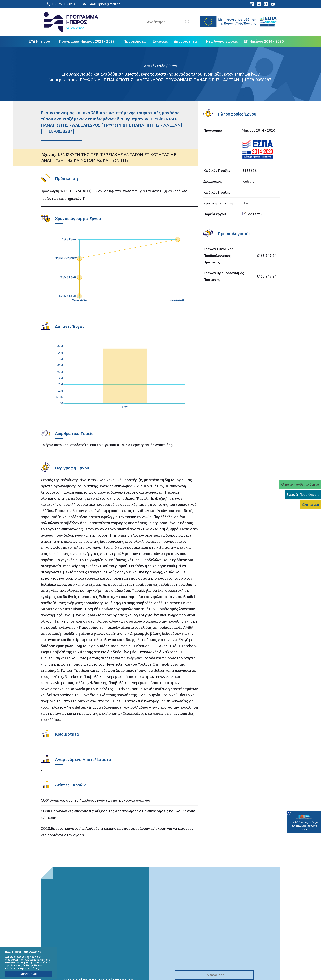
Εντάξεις (160, 41)
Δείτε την (252, 214)
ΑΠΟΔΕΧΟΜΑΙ (29, 974)
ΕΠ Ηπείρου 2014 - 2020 (264, 41)
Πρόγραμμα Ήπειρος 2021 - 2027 (87, 41)
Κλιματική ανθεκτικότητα (300, 484)
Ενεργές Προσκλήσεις (303, 495)
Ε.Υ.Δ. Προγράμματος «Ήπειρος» (71, 22)
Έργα (173, 66)
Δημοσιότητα (185, 41)
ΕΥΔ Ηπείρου (39, 41)
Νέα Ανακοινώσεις (222, 41)
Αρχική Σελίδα (155, 66)
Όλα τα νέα (310, 505)
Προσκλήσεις (135, 41)
